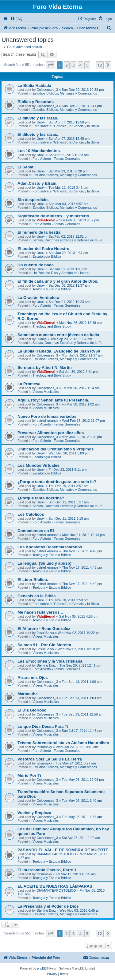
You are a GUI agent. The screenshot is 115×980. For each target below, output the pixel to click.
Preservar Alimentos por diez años (51, 433)
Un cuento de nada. (36, 265)
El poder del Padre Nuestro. (44, 249)
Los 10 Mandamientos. (39, 151)
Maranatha (28, 694)
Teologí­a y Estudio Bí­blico (52, 289)
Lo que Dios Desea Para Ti (43, 726)
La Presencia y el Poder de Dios (48, 906)
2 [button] (67, 65)
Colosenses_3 (47, 90)
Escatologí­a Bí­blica (47, 256)
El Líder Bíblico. (33, 580)
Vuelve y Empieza (34, 813)
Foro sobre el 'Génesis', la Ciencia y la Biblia (66, 126)
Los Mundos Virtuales (38, 465)
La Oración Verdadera (38, 298)
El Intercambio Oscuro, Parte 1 (47, 870)
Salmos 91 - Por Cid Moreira (44, 645)
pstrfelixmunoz (47, 421)
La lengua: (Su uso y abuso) (44, 563)
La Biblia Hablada (34, 85)
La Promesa (29, 384)
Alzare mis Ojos (33, 678)
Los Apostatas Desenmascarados (50, 547)
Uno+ (41, 122)
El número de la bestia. (40, 232)
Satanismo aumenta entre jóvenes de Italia (58, 335)
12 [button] (100, 65)
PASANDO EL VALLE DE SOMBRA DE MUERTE (63, 850)
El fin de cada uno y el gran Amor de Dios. (58, 281)
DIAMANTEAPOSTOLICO (56, 854)
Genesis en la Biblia (37, 596)
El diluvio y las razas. (38, 118)
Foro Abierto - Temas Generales (56, 159)
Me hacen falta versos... (40, 612)
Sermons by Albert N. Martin (45, 367)
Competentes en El (36, 531)
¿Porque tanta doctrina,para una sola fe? (57, 482)
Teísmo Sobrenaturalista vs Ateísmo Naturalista (63, 743)
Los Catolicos (31, 514)
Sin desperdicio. (33, 200)
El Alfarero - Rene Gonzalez (44, 629)
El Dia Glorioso (32, 710)
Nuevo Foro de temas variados (47, 416)
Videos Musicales (46, 392)
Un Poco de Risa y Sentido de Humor (61, 273)
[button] (51, 65)
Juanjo (41, 339)
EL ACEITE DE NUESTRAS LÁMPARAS (55, 886)
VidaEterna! (46, 220)
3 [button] (73, 65)
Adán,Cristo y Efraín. (37, 183)
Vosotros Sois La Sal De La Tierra (50, 759)
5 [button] (87, 65)
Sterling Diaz (46, 665)
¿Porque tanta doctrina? (41, 498)
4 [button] (80, 65)
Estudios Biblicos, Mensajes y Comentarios (65, 93)
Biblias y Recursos (36, 102)
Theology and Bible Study (52, 326)
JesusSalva (45, 633)
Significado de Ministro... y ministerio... (55, 216)
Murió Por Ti (29, 775)
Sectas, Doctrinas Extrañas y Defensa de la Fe (67, 240)
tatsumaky (44, 747)
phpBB (42, 968)
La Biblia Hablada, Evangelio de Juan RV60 (59, 351)
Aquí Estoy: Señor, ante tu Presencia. (53, 400)
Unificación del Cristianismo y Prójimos (56, 449)
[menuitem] (16, 19)
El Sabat (25, 167)
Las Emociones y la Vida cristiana (50, 661)
